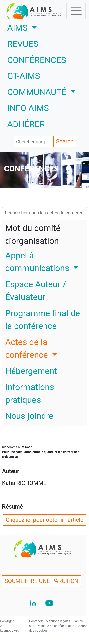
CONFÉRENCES (37, 60)
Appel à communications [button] (38, 262)
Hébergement (31, 371)
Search (65, 141)
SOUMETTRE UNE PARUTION (42, 581)
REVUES (23, 44)
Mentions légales (58, 621)
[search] (33, 141)
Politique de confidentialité (56, 626)
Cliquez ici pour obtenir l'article (44, 520)
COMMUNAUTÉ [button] (38, 92)
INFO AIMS (28, 108)
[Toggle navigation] (76, 11)
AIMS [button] (34, 27)
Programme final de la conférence (43, 320)
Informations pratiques (30, 394)
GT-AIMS (24, 76)
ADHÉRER (26, 124)
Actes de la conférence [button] (28, 349)
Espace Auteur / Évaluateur (36, 291)
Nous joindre (29, 416)
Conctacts (37, 621)
